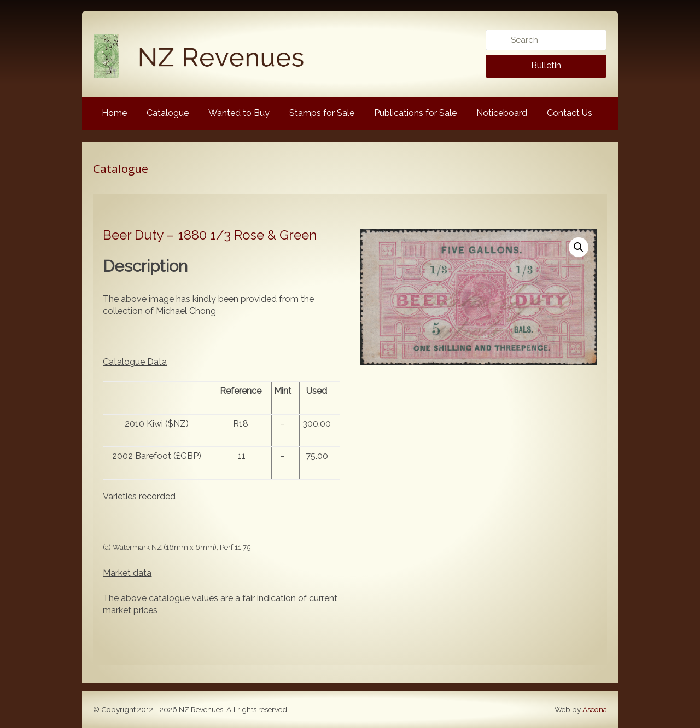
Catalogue (168, 113)
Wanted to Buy (239, 113)
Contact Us (570, 113)
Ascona (595, 709)
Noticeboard (502, 113)
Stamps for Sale (322, 113)
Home (114, 113)
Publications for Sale (415, 113)
